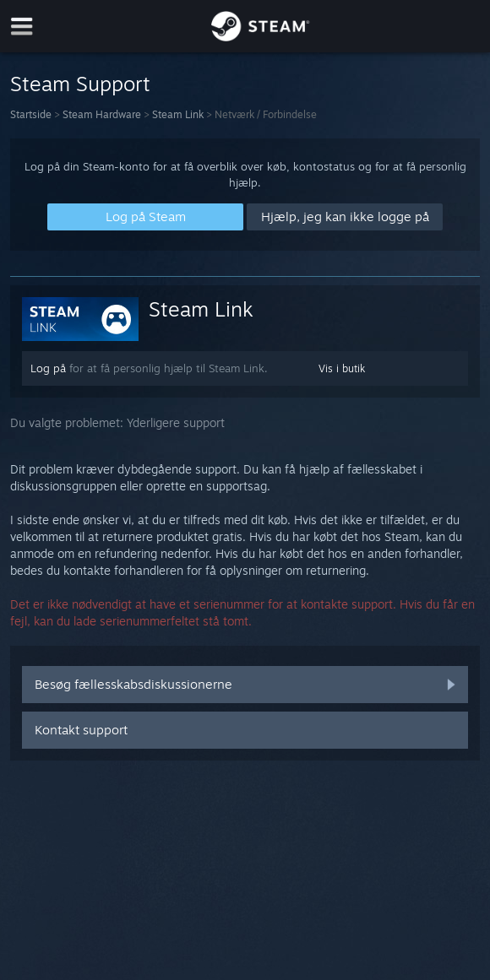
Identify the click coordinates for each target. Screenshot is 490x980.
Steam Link (178, 114)
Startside (31, 114)
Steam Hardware (102, 114)
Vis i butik (342, 368)
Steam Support (80, 84)
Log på (48, 368)
